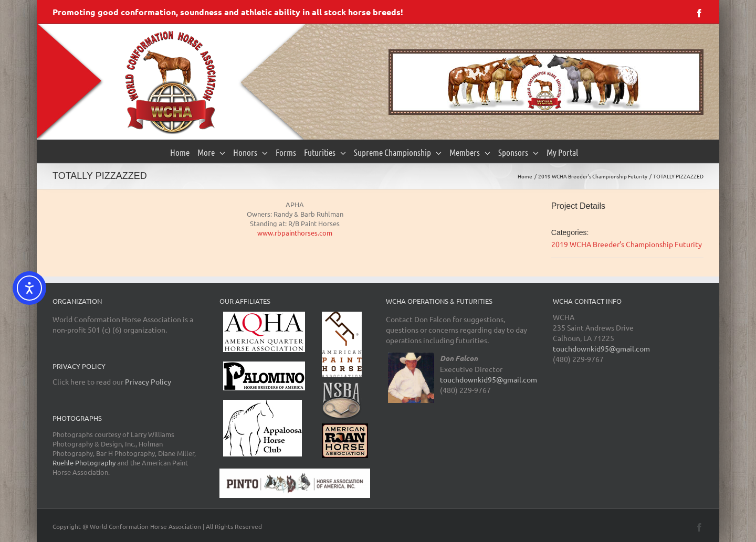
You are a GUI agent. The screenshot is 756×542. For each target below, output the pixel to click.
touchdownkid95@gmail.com (489, 379)
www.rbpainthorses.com (295, 233)
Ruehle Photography (84, 463)
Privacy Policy (148, 381)
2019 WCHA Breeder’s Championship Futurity (627, 244)
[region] (546, 82)
